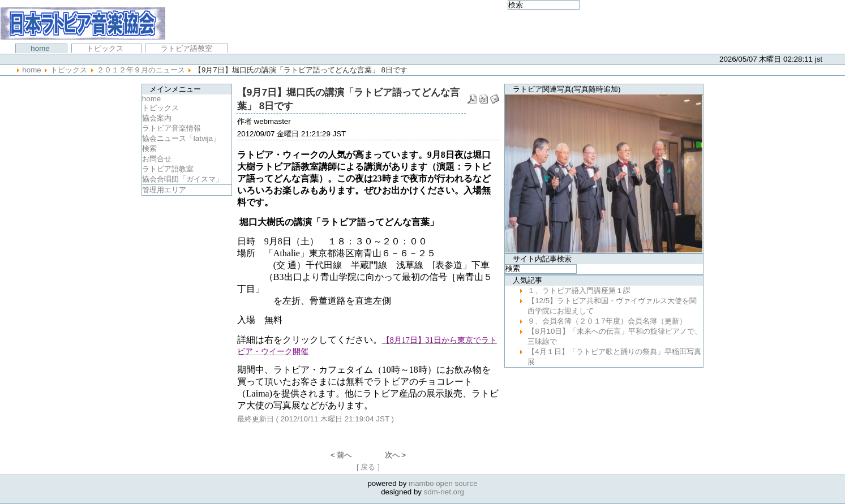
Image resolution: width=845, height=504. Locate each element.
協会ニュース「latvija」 (181, 138)
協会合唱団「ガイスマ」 (183, 179)
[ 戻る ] (368, 467)
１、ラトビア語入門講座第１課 (579, 290)
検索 (149, 148)
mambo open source (443, 483)
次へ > (396, 455)
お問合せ (157, 159)
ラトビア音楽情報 (171, 128)
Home (41, 48)
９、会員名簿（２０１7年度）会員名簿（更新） (607, 321)
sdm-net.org (444, 492)
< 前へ (341, 455)
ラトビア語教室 (186, 48)
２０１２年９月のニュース (141, 70)
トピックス (106, 48)
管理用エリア (164, 190)
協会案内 (157, 118)
